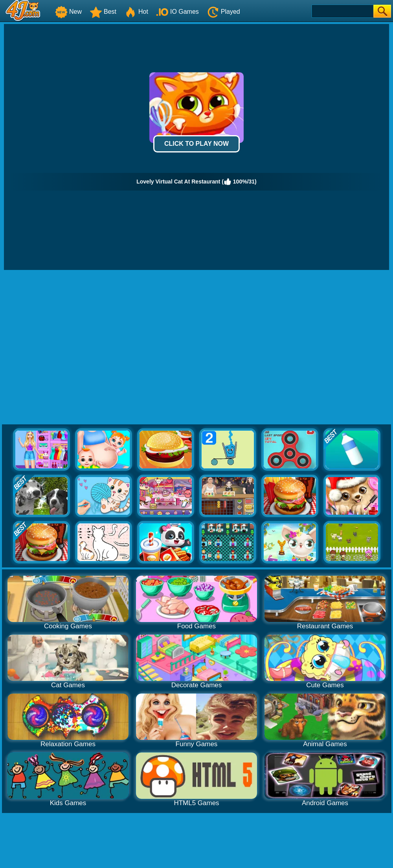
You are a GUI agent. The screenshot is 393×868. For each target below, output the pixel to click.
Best (103, 12)
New (68, 12)
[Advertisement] (74, 348)
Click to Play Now (196, 144)
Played (223, 12)
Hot (136, 12)
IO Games (177, 12)
